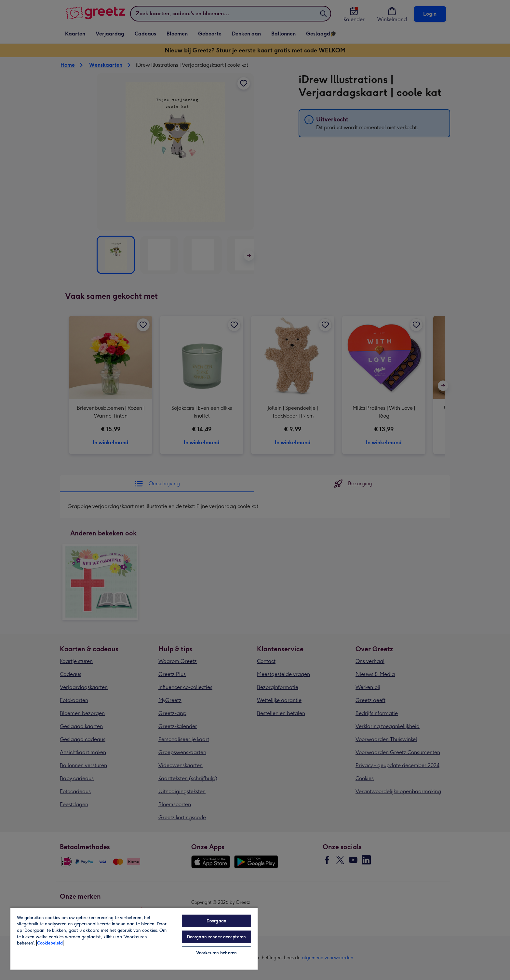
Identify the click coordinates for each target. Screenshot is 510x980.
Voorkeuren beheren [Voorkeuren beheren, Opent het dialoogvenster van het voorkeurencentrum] (216, 953)
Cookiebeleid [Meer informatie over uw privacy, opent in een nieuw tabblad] (50, 943)
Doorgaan (216, 921)
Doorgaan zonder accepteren (216, 937)
